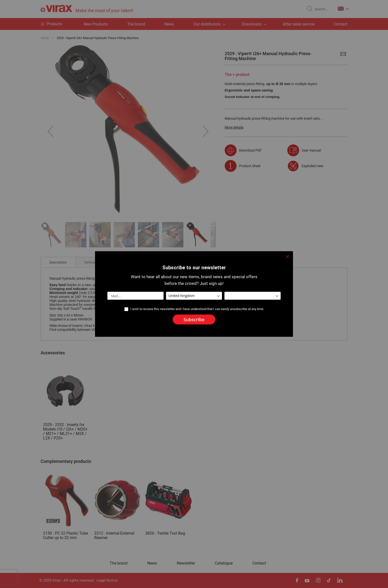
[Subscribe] (194, 319)
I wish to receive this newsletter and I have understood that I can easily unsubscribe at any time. (197, 309)
